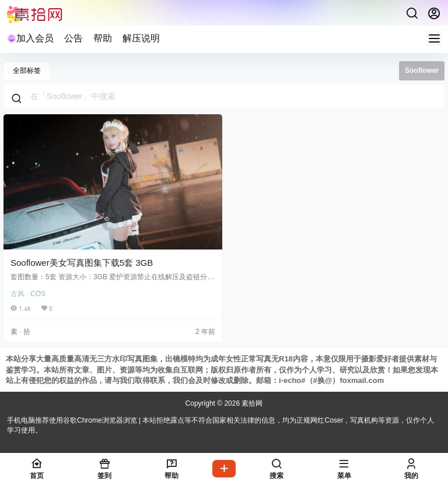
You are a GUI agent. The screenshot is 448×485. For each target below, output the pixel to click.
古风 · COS (28, 294)
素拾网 (251, 403)
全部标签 (27, 71)
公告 (73, 38)
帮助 (103, 38)
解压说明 (141, 38)
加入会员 (30, 38)
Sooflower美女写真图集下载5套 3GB (82, 263)
